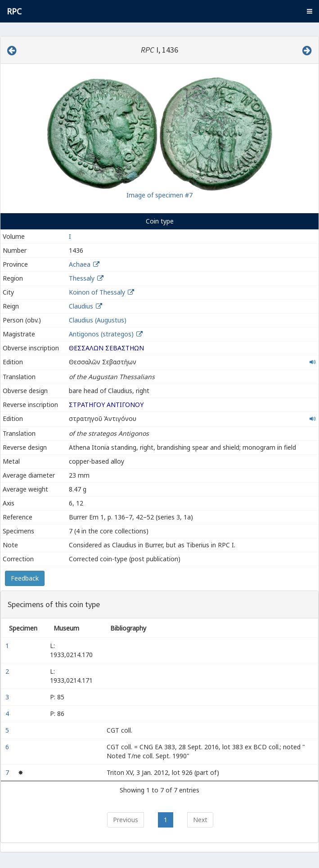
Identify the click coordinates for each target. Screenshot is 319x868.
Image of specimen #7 (159, 195)
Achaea (80, 264)
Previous (126, 820)
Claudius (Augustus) (98, 320)
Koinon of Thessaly (97, 292)
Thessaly (82, 278)
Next (200, 820)
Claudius (81, 306)
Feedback (25, 578)
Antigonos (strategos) (102, 334)
